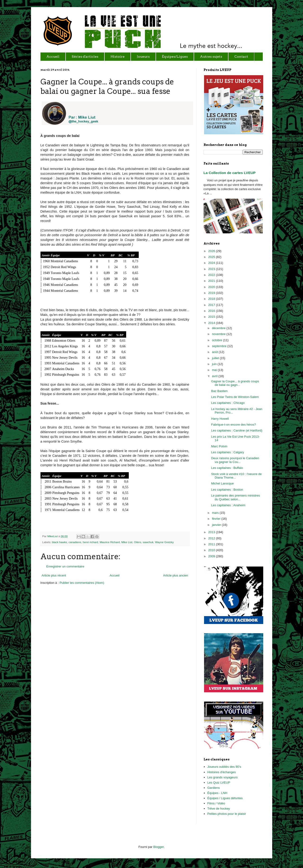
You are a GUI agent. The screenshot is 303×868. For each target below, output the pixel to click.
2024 (212, 263)
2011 (212, 544)
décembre (219, 328)
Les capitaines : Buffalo (227, 468)
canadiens (75, 542)
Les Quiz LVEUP (219, 783)
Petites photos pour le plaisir (227, 814)
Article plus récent (54, 575)
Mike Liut (127, 542)
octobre (217, 340)
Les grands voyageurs (223, 777)
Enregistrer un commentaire (65, 566)
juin (215, 364)
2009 (212, 556)
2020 (212, 287)
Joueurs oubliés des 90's (224, 767)
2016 (212, 311)
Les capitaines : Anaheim (228, 505)
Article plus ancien (176, 575)
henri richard (90, 542)
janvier (217, 525)
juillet (216, 358)
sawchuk (148, 542)
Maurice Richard (110, 542)
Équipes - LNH (217, 793)
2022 (212, 275)
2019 (212, 293)
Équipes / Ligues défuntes (225, 798)
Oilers (138, 542)
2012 (212, 538)
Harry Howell (220, 419)
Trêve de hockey (219, 809)
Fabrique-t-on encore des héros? (234, 425)
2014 (212, 323)
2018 (212, 299)
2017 (212, 305)
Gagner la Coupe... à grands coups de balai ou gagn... (235, 383)
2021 (212, 281)
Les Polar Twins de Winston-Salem (235, 397)
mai (215, 370)
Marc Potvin (219, 446)
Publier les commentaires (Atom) (82, 583)
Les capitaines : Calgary (228, 452)
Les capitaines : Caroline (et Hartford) (237, 430)
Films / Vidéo (216, 803)
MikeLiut (53, 536)
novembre (219, 334)
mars (216, 513)
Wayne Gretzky (164, 542)
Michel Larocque (222, 483)
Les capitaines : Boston (227, 490)
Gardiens (214, 788)
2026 (212, 251)
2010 (212, 550)
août (215, 352)
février (217, 519)
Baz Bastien (219, 391)
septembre (220, 346)
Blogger (159, 847)
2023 (212, 269)
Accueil (115, 575)
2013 (212, 532)
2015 (212, 317)
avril (215, 376)
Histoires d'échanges (222, 772)
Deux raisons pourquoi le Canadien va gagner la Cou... (235, 460)
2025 (212, 257)
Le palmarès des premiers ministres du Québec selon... (236, 497)
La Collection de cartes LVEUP (230, 173)
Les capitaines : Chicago (228, 403)
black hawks (59, 542)
